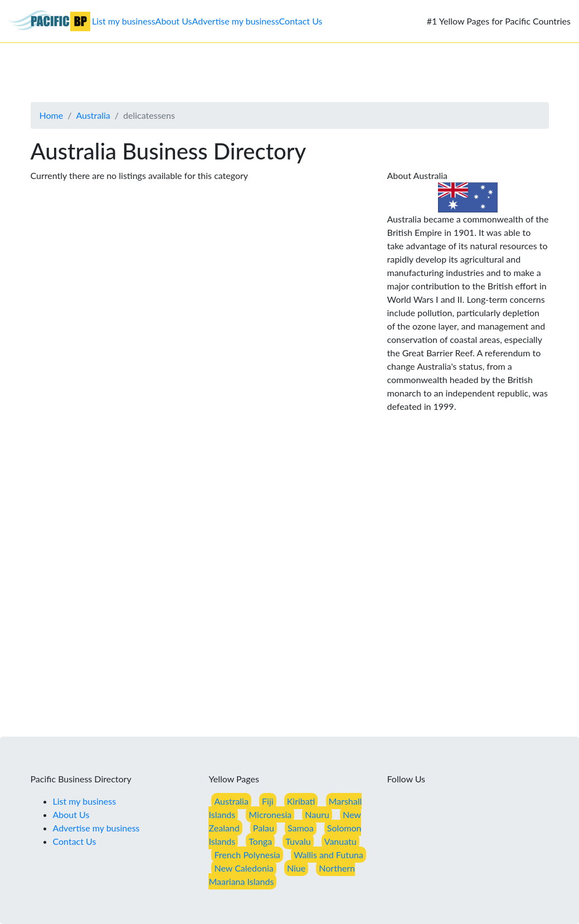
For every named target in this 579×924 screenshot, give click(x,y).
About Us (174, 21)
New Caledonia (244, 868)
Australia (93, 115)
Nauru (317, 814)
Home (52, 115)
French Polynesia (247, 855)
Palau (264, 828)
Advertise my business (236, 21)
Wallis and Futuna (329, 855)
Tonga (260, 841)
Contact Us (301, 21)
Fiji (268, 801)
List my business (124, 21)
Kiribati (301, 801)
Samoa (301, 828)
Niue (296, 868)
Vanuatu (340, 841)
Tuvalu (298, 841)
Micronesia (270, 814)
